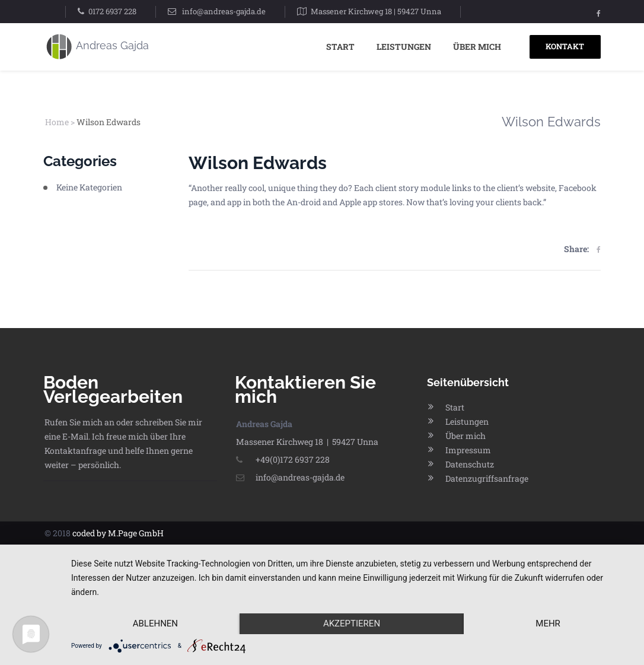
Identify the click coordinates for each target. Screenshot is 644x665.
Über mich (477, 47)
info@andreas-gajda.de (224, 11)
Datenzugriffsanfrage (487, 478)
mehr (548, 623)
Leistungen (404, 47)
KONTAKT (565, 46)
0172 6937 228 (112, 11)
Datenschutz (470, 464)
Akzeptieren (352, 623)
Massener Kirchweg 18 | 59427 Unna (376, 11)
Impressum (468, 450)
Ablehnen (155, 623)
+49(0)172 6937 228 (283, 459)
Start (340, 47)
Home (57, 122)
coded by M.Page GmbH (118, 533)
